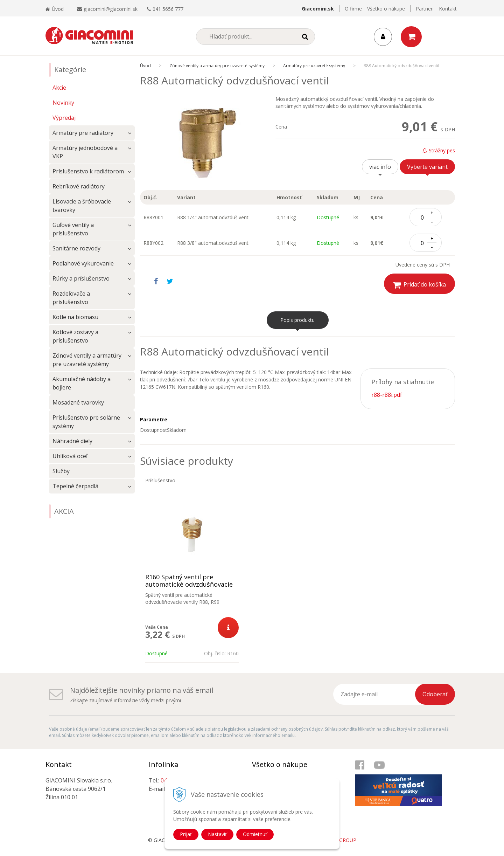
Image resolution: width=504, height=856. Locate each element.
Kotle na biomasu (75, 317)
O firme (353, 9)
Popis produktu (297, 320)
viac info (380, 167)
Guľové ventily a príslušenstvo (73, 229)
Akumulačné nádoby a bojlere (82, 383)
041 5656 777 (168, 9)
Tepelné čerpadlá (75, 486)
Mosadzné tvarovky (78, 402)
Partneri (425, 9)
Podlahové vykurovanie (83, 263)
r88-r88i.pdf (387, 395)
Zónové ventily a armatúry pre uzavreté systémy (87, 360)
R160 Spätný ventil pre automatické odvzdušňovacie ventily (189, 584)
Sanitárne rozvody (76, 248)
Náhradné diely (72, 441)
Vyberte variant (427, 167)
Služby (61, 471)
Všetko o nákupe (386, 9)
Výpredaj (64, 118)
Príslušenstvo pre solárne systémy (86, 422)
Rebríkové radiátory (79, 186)
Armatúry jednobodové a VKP (85, 152)
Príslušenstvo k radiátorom (88, 171)
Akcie (59, 88)
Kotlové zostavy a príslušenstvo (75, 336)
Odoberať (435, 694)
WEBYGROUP (341, 840)
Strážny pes (439, 150)
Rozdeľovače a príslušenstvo (71, 298)
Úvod (55, 9)
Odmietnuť (255, 834)
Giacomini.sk (318, 9)
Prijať (186, 834)
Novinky (63, 103)
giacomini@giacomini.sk (111, 9)
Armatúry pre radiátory (83, 133)
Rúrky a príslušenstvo (81, 278)
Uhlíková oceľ (70, 456)
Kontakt (448, 9)
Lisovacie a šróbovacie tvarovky (82, 206)
